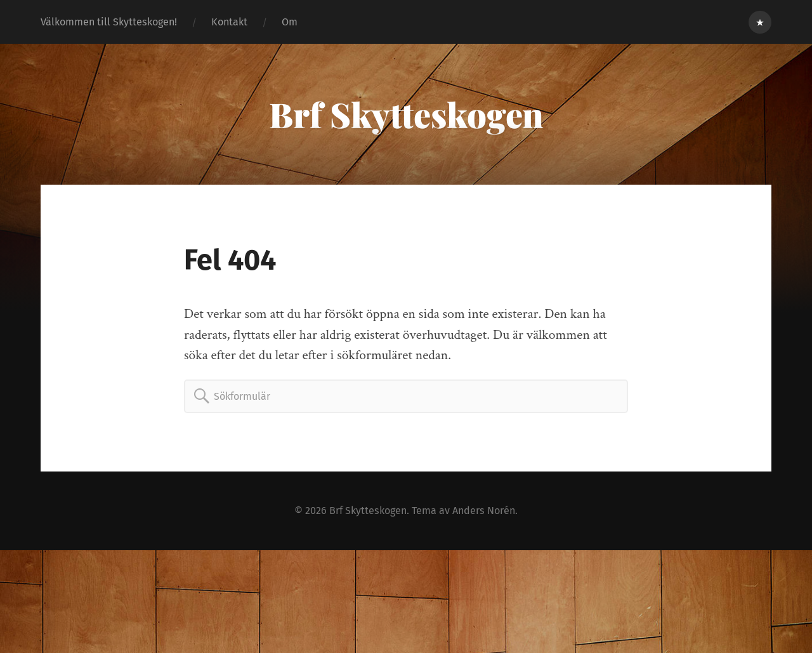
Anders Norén (484, 511)
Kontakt (229, 22)
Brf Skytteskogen (406, 114)
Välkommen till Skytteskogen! (109, 22)
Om (290, 22)
